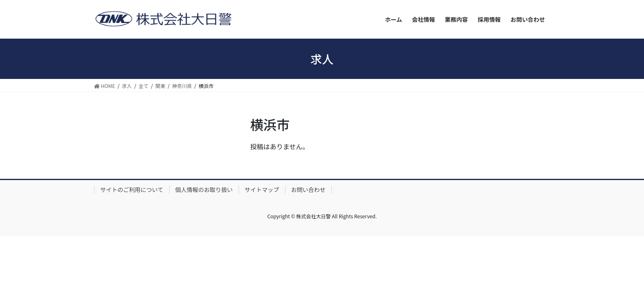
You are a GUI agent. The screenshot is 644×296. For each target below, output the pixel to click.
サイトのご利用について (132, 190)
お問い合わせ (308, 190)
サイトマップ (262, 190)
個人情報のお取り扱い (204, 190)
